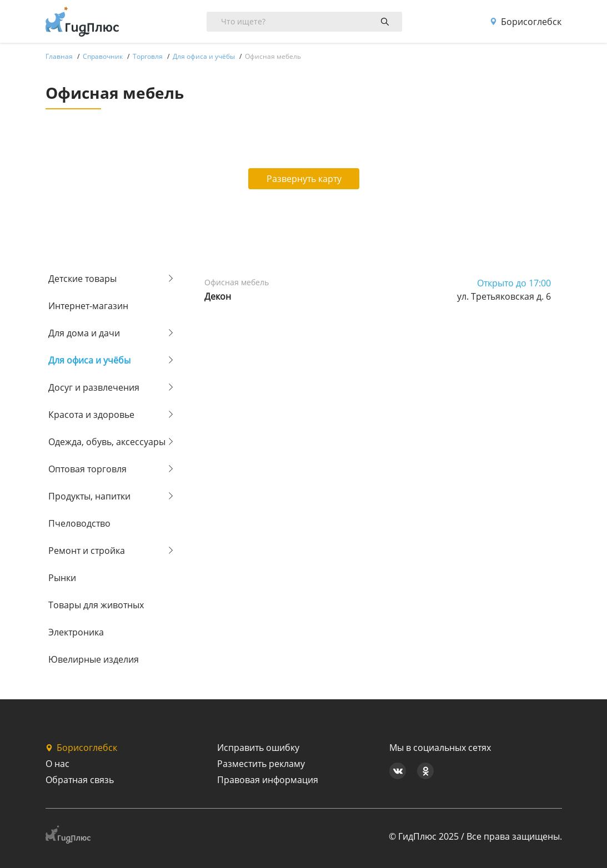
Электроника (76, 632)
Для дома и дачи (84, 333)
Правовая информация (268, 780)
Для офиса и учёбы (89, 360)
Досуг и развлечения (94, 387)
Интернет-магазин (88, 306)
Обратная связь (80, 780)
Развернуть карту (304, 179)
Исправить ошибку (258, 748)
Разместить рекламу (261, 764)
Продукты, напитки (89, 496)
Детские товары (82, 279)
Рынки (62, 578)
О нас (57, 764)
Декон (218, 296)
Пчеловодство (79, 523)
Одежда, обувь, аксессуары (107, 442)
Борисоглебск (526, 22)
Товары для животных (96, 605)
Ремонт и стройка (87, 551)
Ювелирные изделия (94, 659)
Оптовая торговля (87, 469)
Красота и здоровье (91, 415)
